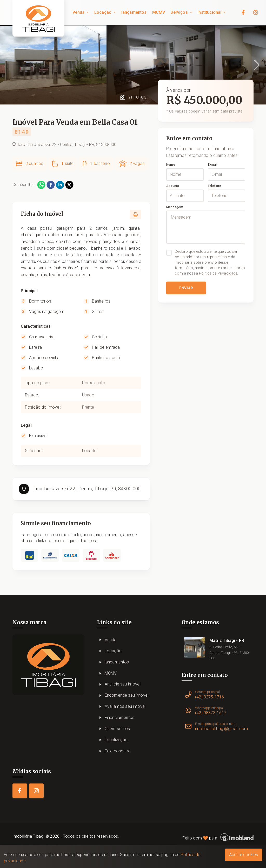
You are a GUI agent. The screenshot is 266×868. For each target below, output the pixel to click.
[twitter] (69, 185)
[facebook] (51, 185)
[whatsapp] (41, 185)
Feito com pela (218, 837)
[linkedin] (60, 185)
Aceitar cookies (244, 855)
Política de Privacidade (218, 273)
